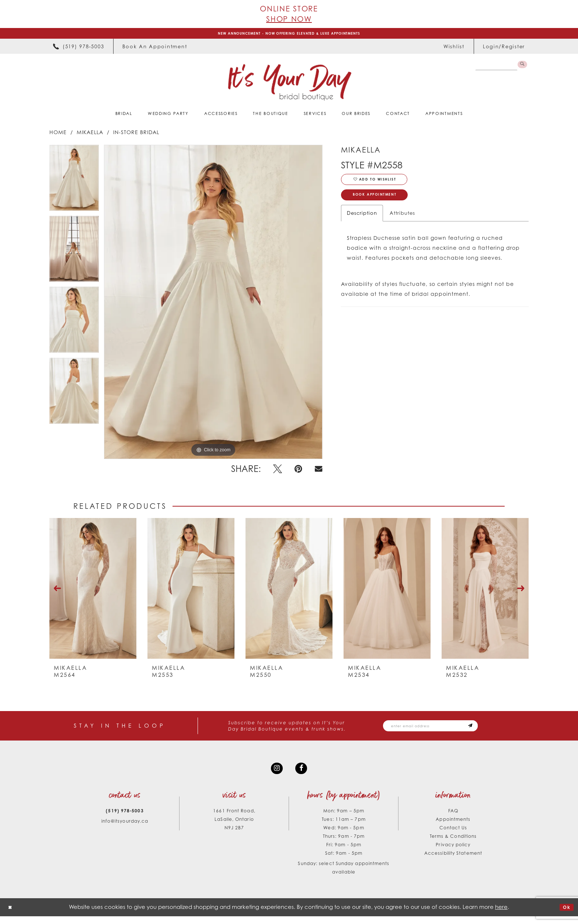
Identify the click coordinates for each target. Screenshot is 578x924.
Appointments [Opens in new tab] (453, 827)
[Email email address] (444, 729)
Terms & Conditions (453, 844)
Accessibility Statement (453, 861)
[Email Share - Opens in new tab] (318, 472)
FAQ (453, 818)
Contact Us (453, 835)
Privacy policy (453, 852)
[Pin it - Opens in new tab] (298, 472)
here (501, 915)
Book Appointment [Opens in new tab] (384, 204)
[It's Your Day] (289, 85)
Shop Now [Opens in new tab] (289, 19)
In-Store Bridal (136, 135)
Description (362, 224)
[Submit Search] (521, 69)
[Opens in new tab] (155, 49)
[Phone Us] (79, 49)
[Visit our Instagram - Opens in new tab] (275, 774)
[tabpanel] (74, 183)
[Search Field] (493, 69)
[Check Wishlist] (454, 49)
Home (58, 135)
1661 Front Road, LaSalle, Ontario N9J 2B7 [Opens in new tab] (234, 827)
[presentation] (93, 591)
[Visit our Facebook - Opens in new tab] (303, 774)
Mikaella (90, 135)
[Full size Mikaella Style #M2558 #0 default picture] (213, 305)
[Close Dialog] (11, 915)
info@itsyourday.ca (125, 829)
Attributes (402, 224)
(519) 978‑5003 (125, 818)
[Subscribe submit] (495, 729)
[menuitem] (79, 49)
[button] (504, 49)
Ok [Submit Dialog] (565, 915)
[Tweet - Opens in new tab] (278, 472)
